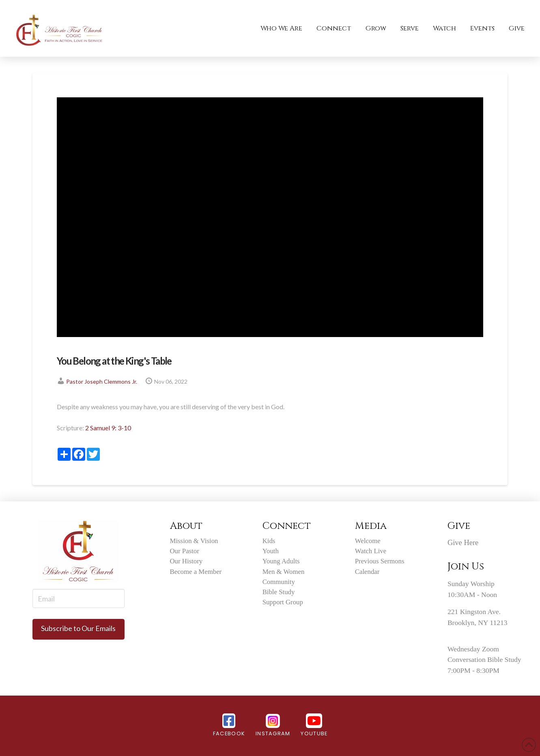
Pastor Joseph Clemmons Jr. (102, 381)
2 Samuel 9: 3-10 (108, 428)
